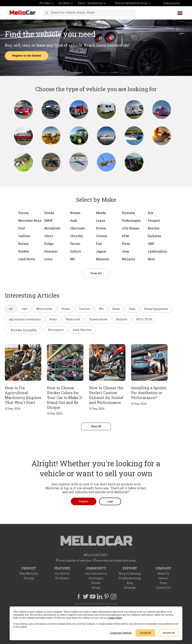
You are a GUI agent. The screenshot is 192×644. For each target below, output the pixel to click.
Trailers (85, 309)
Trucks (66, 309)
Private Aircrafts (24, 330)
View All (96, 426)
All (11, 309)
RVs (101, 309)
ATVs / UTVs (144, 319)
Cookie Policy (115, 618)
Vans (132, 309)
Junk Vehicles (82, 330)
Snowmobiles (98, 319)
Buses (116, 309)
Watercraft (73, 319)
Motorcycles (44, 309)
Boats (53, 319)
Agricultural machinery (25, 319)
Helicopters (56, 330)
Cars (25, 309)
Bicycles (122, 319)
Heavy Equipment (156, 309)
